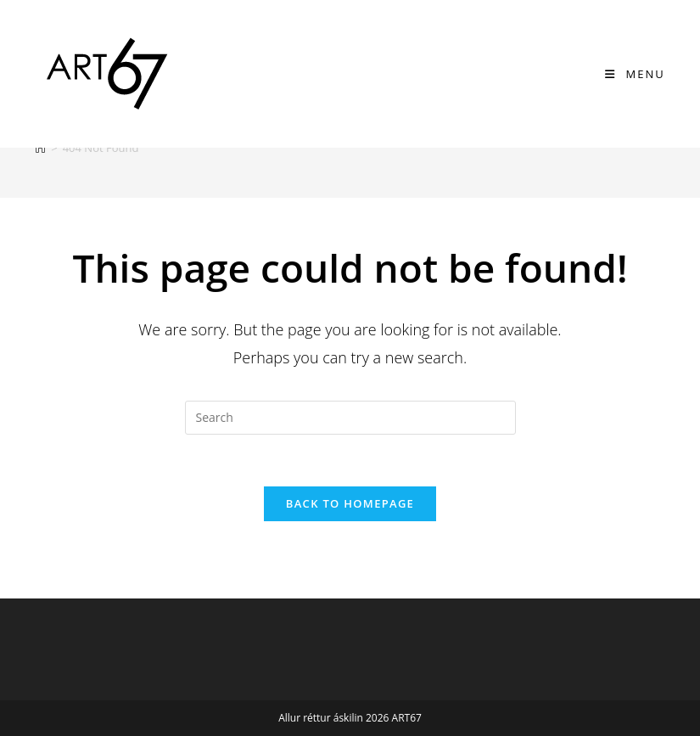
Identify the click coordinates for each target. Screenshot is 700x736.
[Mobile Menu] (635, 74)
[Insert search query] (350, 418)
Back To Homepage (350, 503)
